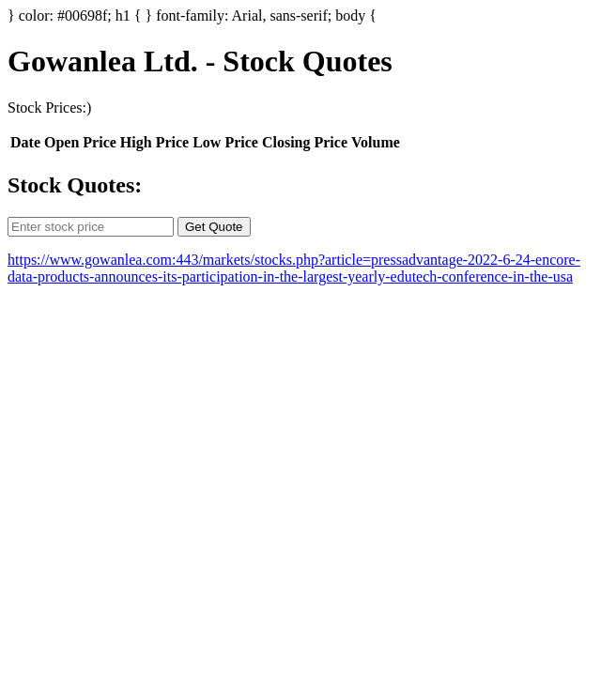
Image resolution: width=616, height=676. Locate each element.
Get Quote (214, 227)
